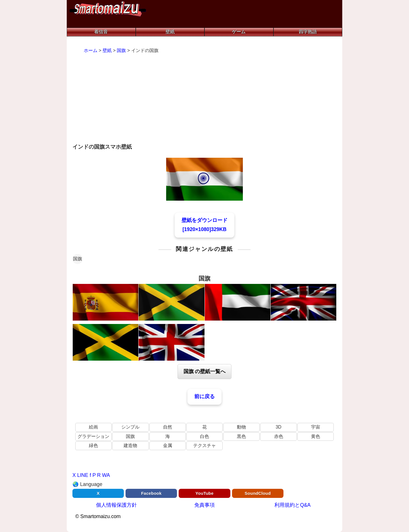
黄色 (316, 436)
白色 (204, 436)
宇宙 (316, 427)
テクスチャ (204, 445)
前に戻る (204, 396)
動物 (241, 427)
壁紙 (170, 32)
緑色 (93, 445)
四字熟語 (308, 32)
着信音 (101, 32)
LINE (83, 475)
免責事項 (204, 505)
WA (106, 475)
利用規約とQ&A (292, 505)
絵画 (93, 427)
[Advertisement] (204, 99)
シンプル (130, 427)
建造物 (130, 445)
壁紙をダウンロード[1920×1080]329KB (204, 225)
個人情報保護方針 (116, 505)
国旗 (78, 259)
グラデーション (93, 436)
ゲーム (239, 32)
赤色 (279, 436)
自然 (168, 427)
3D (278, 427)
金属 (168, 445)
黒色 (241, 436)
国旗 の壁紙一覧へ (205, 371)
